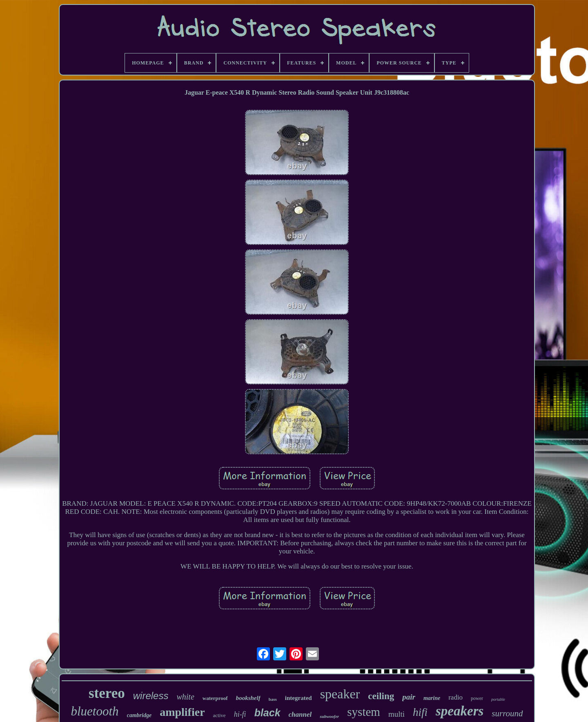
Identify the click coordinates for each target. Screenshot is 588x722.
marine (432, 698)
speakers (460, 711)
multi (396, 714)
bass (273, 699)
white (185, 697)
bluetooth (95, 711)
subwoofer (329, 716)
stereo (107, 693)
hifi (420, 712)
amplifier (182, 712)
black (267, 713)
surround (507, 713)
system (364, 712)
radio (455, 697)
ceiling (381, 696)
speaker (340, 694)
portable (498, 699)
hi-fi (240, 714)
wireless (151, 696)
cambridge (139, 715)
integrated (298, 698)
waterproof (215, 698)
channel (300, 714)
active (219, 715)
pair (409, 697)
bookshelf (248, 698)
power (477, 698)
